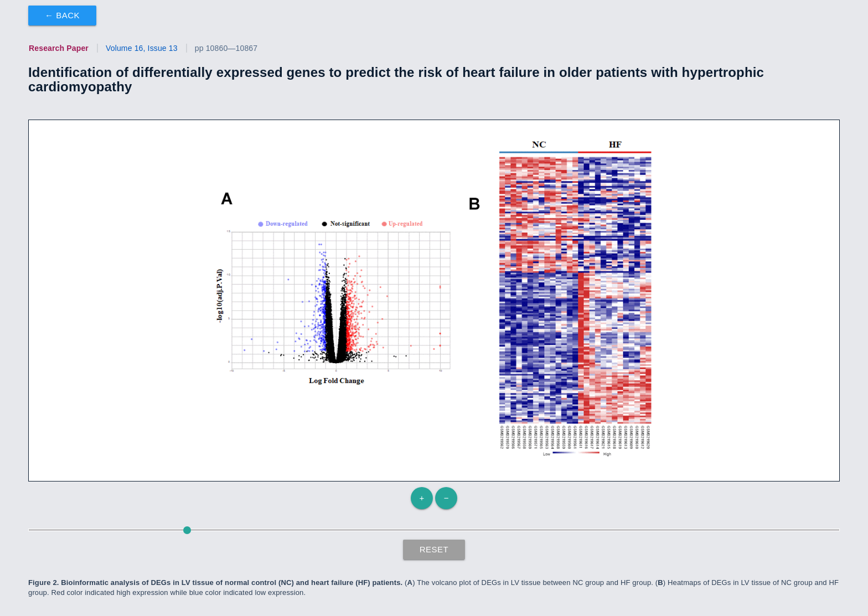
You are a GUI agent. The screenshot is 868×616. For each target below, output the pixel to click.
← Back (62, 15)
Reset (434, 549)
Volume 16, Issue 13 (142, 48)
